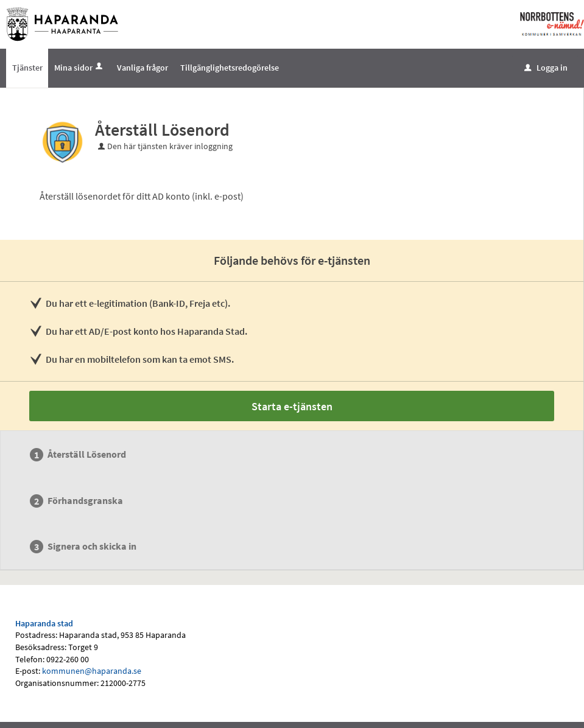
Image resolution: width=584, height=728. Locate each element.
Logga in (546, 68)
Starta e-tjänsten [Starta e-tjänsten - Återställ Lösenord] (292, 406)
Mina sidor (79, 68)
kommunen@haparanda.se (92, 671)
